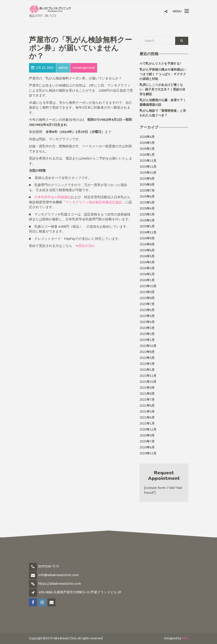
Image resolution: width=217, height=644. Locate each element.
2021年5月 (147, 412)
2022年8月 (147, 352)
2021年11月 (148, 376)
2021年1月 (147, 424)
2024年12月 (148, 232)
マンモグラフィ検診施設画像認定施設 (94, 202)
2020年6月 (147, 447)
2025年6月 (147, 197)
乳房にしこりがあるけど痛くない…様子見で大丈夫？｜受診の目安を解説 (162, 89)
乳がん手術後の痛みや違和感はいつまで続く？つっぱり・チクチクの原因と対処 (163, 74)
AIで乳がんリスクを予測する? (160, 64)
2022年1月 (147, 370)
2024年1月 (147, 280)
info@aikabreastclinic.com (59, 575)
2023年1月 (147, 340)
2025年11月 (148, 167)
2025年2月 (147, 220)
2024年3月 (147, 268)
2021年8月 (147, 394)
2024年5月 (147, 256)
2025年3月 (147, 214)
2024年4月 (147, 262)
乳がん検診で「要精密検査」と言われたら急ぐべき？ (163, 113)
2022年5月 (147, 358)
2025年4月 (147, 209)
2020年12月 (148, 430)
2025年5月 (147, 203)
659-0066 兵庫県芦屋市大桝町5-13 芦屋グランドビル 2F (80, 592)
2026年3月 (147, 143)
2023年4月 (147, 322)
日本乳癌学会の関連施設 (53, 197)
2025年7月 (147, 191)
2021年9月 (147, 388)
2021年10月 (148, 382)
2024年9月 (147, 238)
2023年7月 (147, 304)
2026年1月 (147, 155)
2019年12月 (148, 453)
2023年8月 (147, 298)
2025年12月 (148, 161)
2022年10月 (148, 346)
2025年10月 (148, 173)
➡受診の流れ (85, 246)
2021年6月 (147, 406)
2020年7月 (147, 441)
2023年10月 (148, 286)
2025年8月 (147, 185)
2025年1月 (147, 226)
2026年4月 (147, 137)
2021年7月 (147, 400)
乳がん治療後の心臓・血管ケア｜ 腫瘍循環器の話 (163, 102)
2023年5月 (147, 316)
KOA (185, 638)
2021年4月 (147, 418)
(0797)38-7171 (49, 566)
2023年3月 (147, 328)
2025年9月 (147, 179)
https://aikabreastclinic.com (60, 583)
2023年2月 (147, 334)
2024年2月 (147, 274)
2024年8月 (147, 244)
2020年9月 (147, 435)
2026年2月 (147, 149)
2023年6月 (147, 310)
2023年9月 (147, 292)
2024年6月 (147, 250)
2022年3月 (147, 364)
